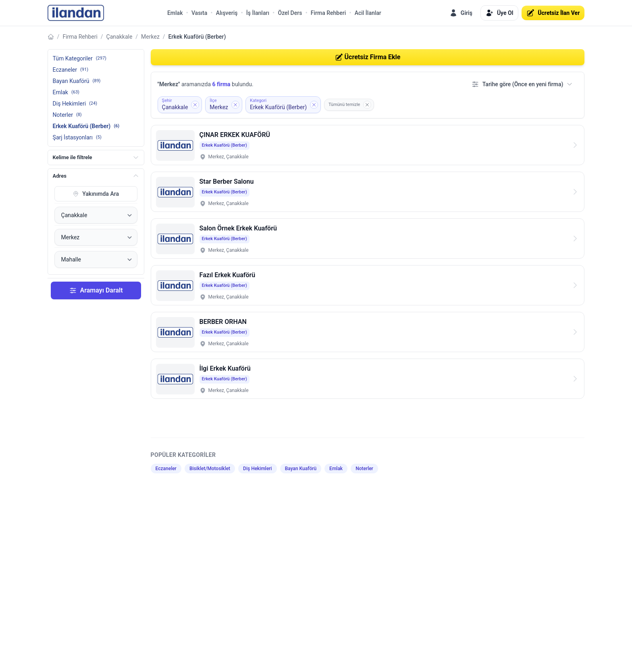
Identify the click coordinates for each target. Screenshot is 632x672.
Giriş (461, 13)
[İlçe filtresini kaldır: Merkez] (224, 105)
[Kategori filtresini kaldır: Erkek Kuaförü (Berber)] (283, 105)
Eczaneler (166, 469)
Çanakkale (120, 37)
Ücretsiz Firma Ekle (368, 57)
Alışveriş (227, 13)
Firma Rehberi (328, 13)
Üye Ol (499, 13)
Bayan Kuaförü (301, 469)
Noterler (364, 469)
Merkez (150, 37)
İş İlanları (258, 13)
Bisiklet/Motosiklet (210, 469)
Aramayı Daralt (96, 290)
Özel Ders (290, 13)
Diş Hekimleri (258, 469)
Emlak (175, 13)
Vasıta (199, 13)
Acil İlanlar (368, 13)
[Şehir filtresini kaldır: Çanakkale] (180, 105)
